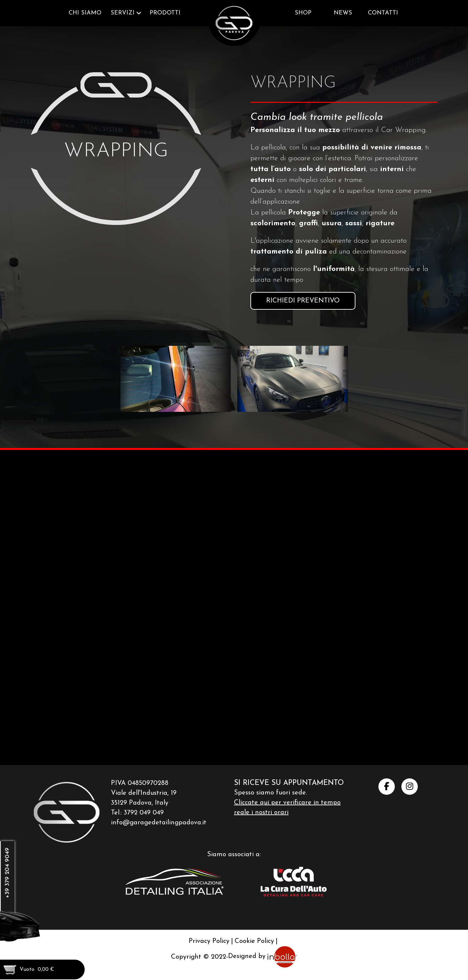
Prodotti (165, 13)
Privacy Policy (209, 941)
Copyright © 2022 (199, 956)
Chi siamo (85, 13)
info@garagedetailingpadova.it (159, 822)
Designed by (263, 956)
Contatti (383, 13)
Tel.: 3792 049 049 (137, 812)
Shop (303, 13)
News (343, 13)
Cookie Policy (254, 941)
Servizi (123, 13)
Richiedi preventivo (303, 301)
